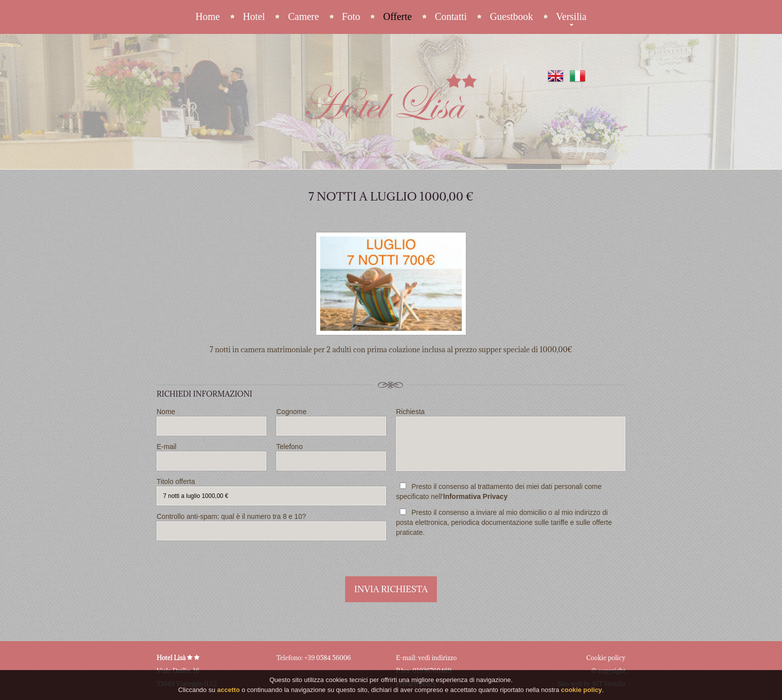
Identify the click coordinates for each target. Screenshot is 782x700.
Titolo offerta (271, 491)
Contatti (451, 16)
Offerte (397, 16)
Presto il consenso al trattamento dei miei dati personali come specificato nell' (499, 491)
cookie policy (582, 690)
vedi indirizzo (437, 658)
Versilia (571, 17)
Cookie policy (606, 658)
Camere (303, 16)
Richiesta (511, 439)
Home (208, 16)
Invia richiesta (391, 589)
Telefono (331, 457)
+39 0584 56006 (327, 658)
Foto (351, 16)
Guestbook (511, 16)
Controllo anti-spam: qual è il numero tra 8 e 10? (271, 526)
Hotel (254, 16)
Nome (211, 422)
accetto (228, 690)
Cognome (331, 422)
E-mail (211, 457)
